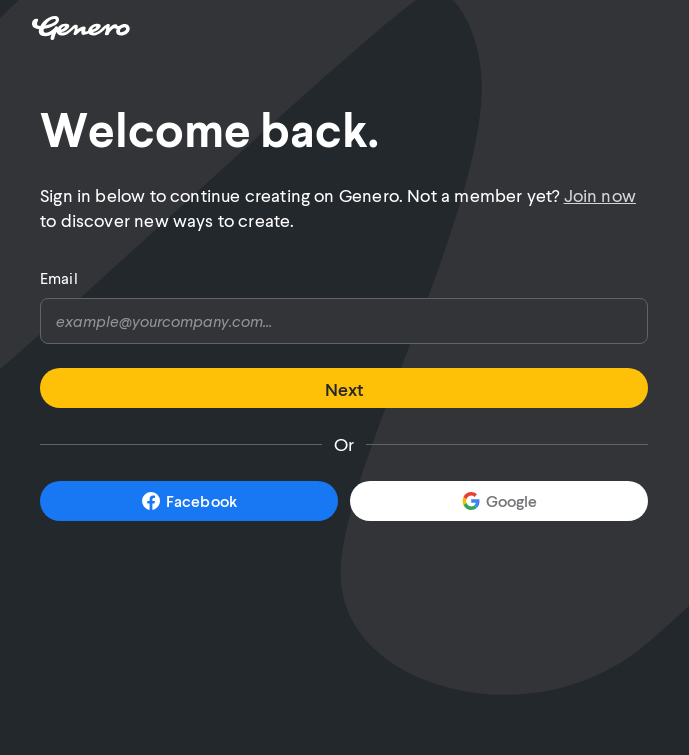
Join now (600, 195)
